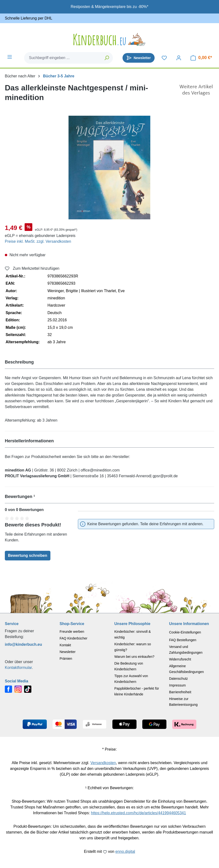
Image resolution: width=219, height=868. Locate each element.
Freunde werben (72, 632)
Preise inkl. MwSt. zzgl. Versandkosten (38, 241)
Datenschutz (178, 679)
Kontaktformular (18, 668)
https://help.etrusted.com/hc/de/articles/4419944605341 (138, 813)
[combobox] (63, 58)
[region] (109, 168)
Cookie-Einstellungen (185, 632)
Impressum (177, 685)
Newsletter (68, 652)
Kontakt (65, 645)
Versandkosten (103, 763)
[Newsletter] (139, 58)
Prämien (66, 659)
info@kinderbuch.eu (23, 644)
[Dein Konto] (179, 58)
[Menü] (10, 57)
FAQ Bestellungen (183, 640)
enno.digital (125, 851)
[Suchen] (107, 58)
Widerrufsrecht (180, 659)
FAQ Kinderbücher (73, 638)
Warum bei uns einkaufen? (134, 657)
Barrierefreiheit (180, 692)
